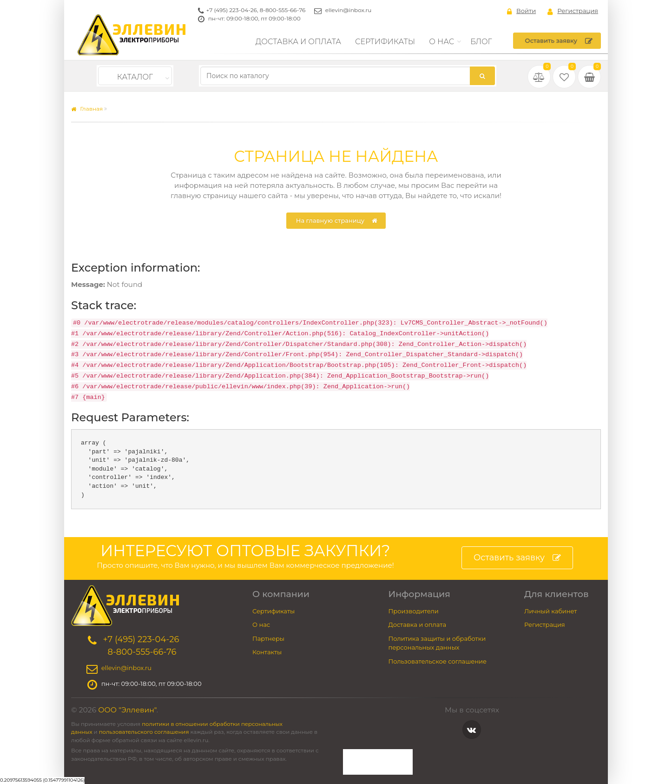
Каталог (135, 77)
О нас (441, 42)
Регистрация (573, 11)
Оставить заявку (559, 41)
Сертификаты (385, 42)
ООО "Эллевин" (127, 710)
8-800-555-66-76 (283, 10)
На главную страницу (337, 221)
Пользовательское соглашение (438, 661)
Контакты (267, 652)
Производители (414, 611)
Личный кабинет (550, 611)
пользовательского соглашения (144, 732)
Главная (87, 109)
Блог (481, 42)
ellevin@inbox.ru (349, 10)
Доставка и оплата (298, 42)
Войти (521, 11)
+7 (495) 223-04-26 (232, 10)
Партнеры (268, 638)
